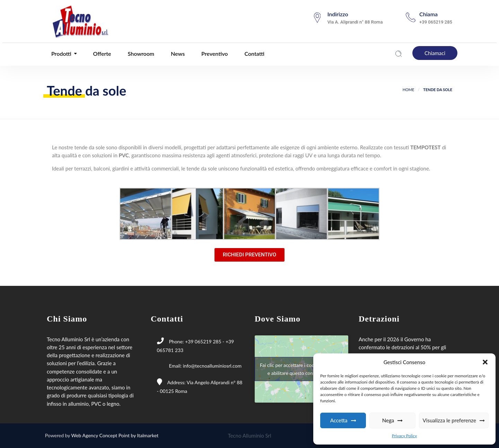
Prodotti (61, 54)
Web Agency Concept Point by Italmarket (115, 435)
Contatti (254, 54)
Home (409, 90)
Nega (388, 420)
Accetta (339, 420)
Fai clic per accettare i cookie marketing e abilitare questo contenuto (301, 369)
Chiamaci (435, 53)
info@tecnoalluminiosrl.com (212, 366)
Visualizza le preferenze (449, 420)
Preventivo (214, 54)
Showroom (140, 54)
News (177, 54)
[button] (485, 362)
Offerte (102, 54)
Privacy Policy (404, 436)
